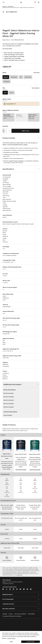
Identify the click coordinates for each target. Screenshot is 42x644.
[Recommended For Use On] (21, 501)
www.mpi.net (19, 575)
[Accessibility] (32, 614)
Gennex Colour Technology (16, 161)
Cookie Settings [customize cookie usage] (11, 638)
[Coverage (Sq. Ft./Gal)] (21, 514)
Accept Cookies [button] (31, 642)
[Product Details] (21, 138)
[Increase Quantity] (9, 131)
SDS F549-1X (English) (8, 407)
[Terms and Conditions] (21, 614)
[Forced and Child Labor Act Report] (13, 616)
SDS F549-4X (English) (9, 397)
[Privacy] (12, 614)
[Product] (21, 435)
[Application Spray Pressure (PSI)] (21, 543)
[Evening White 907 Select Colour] (21, 104)
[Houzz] (24, 589)
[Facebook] (3, 589)
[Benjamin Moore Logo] (21, 2)
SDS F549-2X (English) (9, 403)
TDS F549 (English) (8, 415)
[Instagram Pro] (10, 589)
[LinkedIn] (27, 589)
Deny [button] (11, 642)
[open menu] (3, 2)
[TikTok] (31, 589)
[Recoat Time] (21, 534)
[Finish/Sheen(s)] (21, 474)
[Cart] (39, 2)
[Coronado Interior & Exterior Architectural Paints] (10, 630)
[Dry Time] (21, 525)
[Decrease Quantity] (4, 131)
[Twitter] (20, 589)
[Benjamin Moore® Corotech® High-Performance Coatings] (10, 622)
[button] (35, 2)
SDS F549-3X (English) (9, 400)
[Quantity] (6, 131)
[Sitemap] (6, 614)
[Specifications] (21, 169)
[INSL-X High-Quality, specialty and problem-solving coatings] (10, 626)
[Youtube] (13, 589)
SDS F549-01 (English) (8, 393)
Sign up (4, 582)
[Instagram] (7, 589)
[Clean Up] (21, 552)
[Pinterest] (17, 589)
